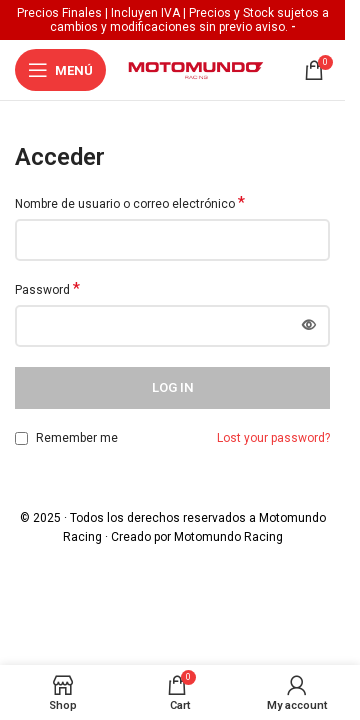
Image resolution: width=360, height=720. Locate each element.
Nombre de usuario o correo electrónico (130, 203)
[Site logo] (196, 69)
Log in (173, 387)
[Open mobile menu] (60, 70)
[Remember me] (21, 438)
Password (47, 289)
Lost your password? (273, 438)
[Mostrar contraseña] (309, 326)
